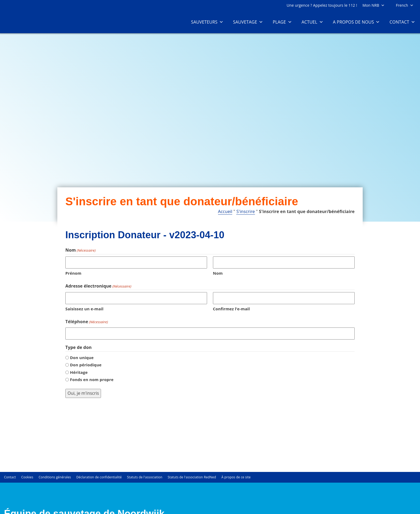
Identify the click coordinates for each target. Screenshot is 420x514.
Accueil (225, 211)
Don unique (82, 357)
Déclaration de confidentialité (99, 477)
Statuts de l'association (145, 477)
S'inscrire (245, 211)
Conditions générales (55, 477)
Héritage (79, 372)
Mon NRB (374, 5)
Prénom (73, 273)
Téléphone (87, 322)
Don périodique (86, 365)
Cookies (27, 477)
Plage (282, 22)
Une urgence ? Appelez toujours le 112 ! (322, 5)
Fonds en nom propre (92, 379)
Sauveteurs (207, 22)
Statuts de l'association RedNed (192, 477)
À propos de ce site (236, 477)
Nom (218, 273)
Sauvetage (248, 22)
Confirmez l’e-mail (231, 309)
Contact (402, 22)
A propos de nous (357, 22)
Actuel (312, 22)
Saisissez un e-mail (84, 309)
